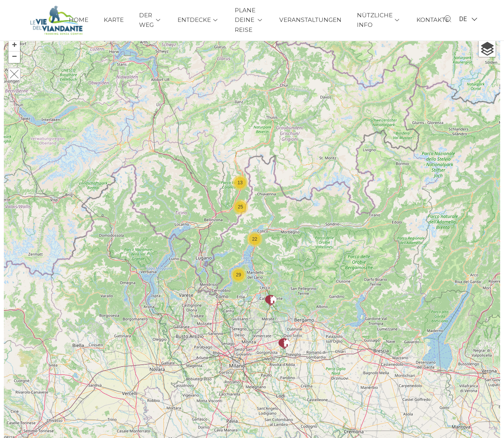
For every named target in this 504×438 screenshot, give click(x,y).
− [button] (14, 67)
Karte (114, 20)
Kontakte (433, 20)
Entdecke (198, 20)
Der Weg (151, 20)
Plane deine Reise (249, 20)
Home (79, 20)
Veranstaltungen (310, 20)
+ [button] (14, 55)
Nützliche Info (379, 20)
